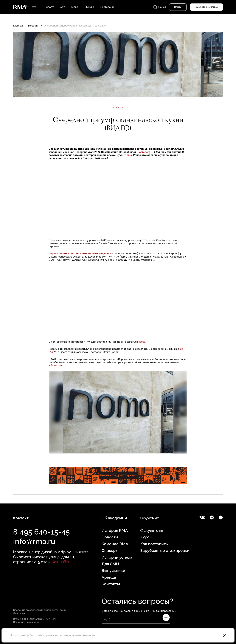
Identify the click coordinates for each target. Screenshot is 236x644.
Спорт (50, 7)
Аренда (109, 577)
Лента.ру (56, 365)
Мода (75, 7)
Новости (33, 26)
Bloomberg (144, 152)
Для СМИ (110, 564)
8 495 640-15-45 (41, 532)
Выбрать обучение (206, 7)
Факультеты (152, 530)
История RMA (115, 530)
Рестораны (107, 7)
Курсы (146, 537)
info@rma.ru (34, 541)
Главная (18, 26)
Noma (128, 155)
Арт (62, 7)
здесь (142, 342)
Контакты (111, 584)
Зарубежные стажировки (165, 550)
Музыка (89, 7)
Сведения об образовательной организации (40, 610)
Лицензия (19, 613)
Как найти (61, 562)
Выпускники (113, 570)
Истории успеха (117, 557)
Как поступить (154, 544)
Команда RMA (115, 544)
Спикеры (110, 550)
